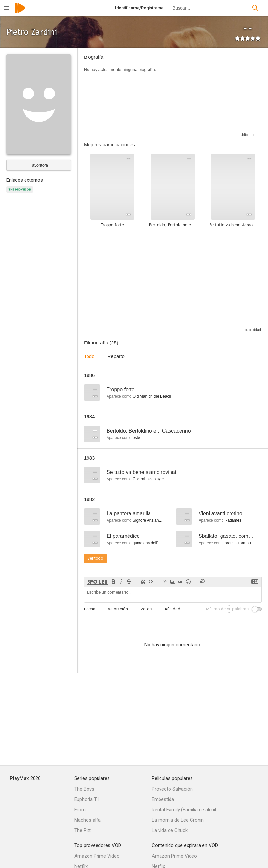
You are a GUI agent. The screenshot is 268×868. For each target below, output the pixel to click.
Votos (146, 609)
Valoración (118, 609)
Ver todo (95, 558)
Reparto (116, 356)
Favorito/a (39, 165)
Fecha (90, 609)
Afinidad (172, 609)
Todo (89, 356)
